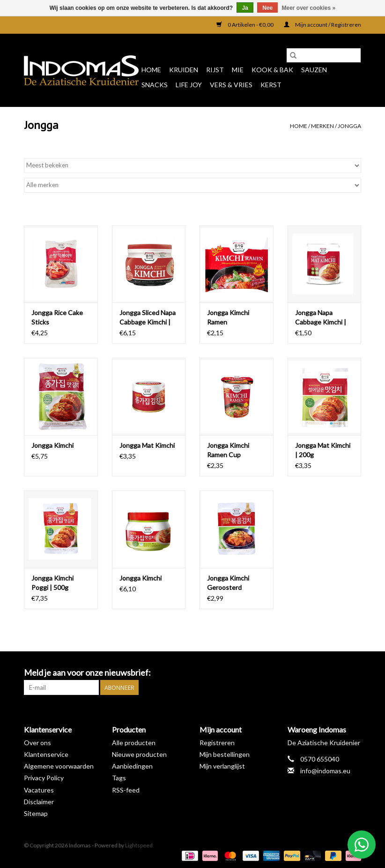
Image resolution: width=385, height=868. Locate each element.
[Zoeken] (324, 55)
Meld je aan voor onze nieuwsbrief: (87, 673)
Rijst (215, 70)
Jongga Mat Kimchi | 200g (323, 450)
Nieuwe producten (139, 754)
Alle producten (134, 743)
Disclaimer (39, 802)
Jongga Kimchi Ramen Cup (228, 450)
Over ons (37, 743)
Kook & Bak (272, 70)
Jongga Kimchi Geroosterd (228, 583)
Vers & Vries (231, 85)
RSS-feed (126, 790)
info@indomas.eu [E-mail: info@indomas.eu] (325, 771)
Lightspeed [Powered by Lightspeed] (139, 845)
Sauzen (314, 70)
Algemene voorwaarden (59, 766)
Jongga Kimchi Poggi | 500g (52, 583)
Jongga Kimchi (52, 445)
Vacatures (39, 790)
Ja (245, 8)
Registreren (217, 743)
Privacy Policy (44, 778)
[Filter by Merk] (192, 185)
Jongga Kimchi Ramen (228, 317)
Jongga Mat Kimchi (147, 445)
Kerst (271, 85)
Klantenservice (46, 754)
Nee (267, 8)
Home (151, 70)
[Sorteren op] (192, 166)
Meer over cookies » (309, 8)
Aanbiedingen (132, 766)
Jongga (349, 126)
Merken (322, 126)
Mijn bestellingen (225, 754)
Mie (238, 70)
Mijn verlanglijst (222, 766)
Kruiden (184, 70)
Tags (119, 778)
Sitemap (36, 813)
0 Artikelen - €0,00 (245, 25)
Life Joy (189, 85)
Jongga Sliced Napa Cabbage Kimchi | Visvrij (148, 318)
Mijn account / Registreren (322, 25)
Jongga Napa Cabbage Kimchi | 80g (321, 318)
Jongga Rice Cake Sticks (57, 317)
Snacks (155, 85)
